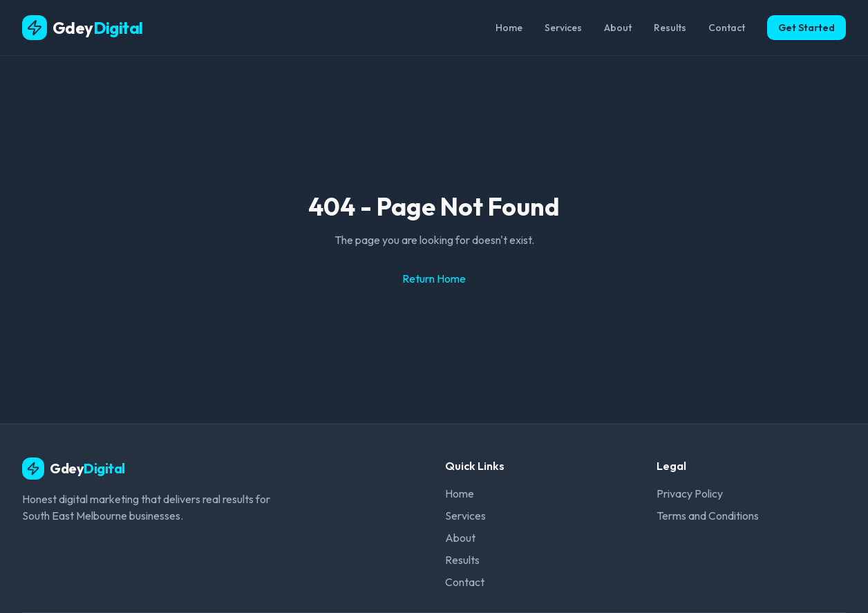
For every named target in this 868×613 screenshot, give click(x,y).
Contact (727, 28)
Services (563, 28)
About (618, 28)
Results (670, 28)
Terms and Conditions (708, 516)
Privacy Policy (690, 493)
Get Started (806, 28)
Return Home (434, 279)
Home (509, 28)
